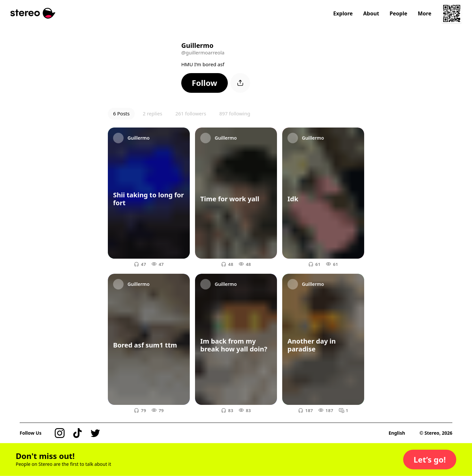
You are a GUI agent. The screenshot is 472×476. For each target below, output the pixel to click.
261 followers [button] (191, 113)
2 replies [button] (152, 113)
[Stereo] (33, 13)
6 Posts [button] (121, 113)
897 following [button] (235, 113)
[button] (205, 83)
